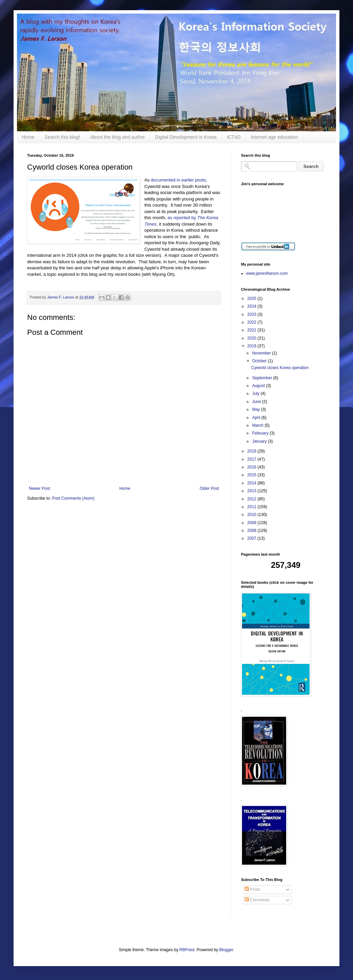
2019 (253, 346)
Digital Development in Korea (186, 137)
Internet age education (274, 137)
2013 (253, 491)
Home (28, 137)
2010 (253, 515)
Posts (252, 889)
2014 (253, 483)
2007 (253, 538)
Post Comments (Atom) (73, 498)
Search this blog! (62, 137)
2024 (253, 306)
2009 (253, 523)
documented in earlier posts (178, 180)
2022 (253, 322)
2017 (253, 459)
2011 (253, 507)
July (256, 393)
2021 (253, 330)
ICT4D (234, 137)
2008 (253, 531)
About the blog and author (118, 137)
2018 (253, 451)
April (257, 418)
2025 (253, 299)
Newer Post (39, 488)
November (262, 353)
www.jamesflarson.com (267, 273)
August (259, 386)
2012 (253, 499)
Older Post (209, 488)
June (257, 402)
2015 (253, 475)
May (257, 409)
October (260, 361)
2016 (253, 467)
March (258, 425)
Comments (257, 900)
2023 (253, 314)
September (263, 378)
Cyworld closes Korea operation (280, 368)
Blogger (226, 950)
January (260, 441)
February (261, 433)
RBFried (187, 950)
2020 (253, 338)
